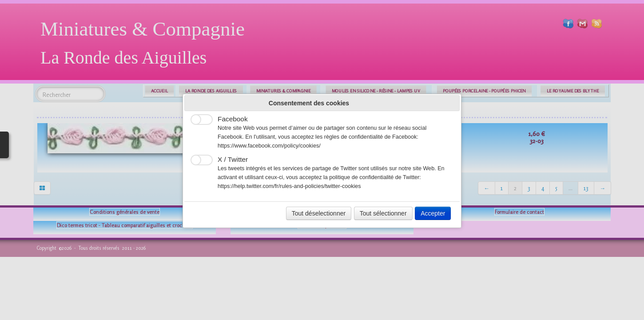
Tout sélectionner (383, 213)
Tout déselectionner (319, 213)
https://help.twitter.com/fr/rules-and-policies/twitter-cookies (289, 186)
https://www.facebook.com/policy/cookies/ (269, 146)
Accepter (433, 213)
